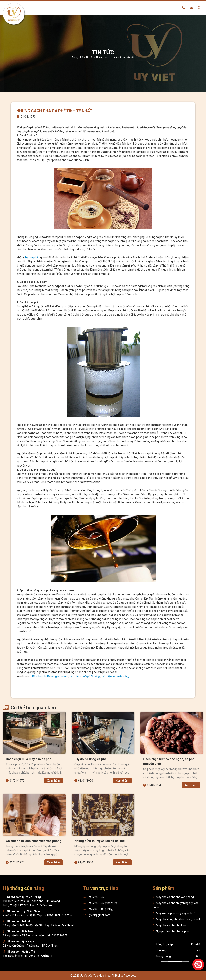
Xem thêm (55, 781)
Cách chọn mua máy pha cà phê (29, 759)
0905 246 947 (96, 897)
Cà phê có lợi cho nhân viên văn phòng (34, 841)
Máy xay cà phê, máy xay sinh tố (174, 913)
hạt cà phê (32, 257)
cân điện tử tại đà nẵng (115, 676)
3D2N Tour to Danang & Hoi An (49, 676)
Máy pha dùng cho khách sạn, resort (176, 919)
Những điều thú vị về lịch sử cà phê (100, 841)
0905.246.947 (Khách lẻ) (102, 903)
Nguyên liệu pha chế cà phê (171, 931)
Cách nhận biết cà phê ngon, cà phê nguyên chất (169, 761)
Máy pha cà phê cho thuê (170, 925)
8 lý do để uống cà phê (91, 759)
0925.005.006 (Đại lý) (100, 909)
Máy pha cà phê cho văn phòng (173, 897)
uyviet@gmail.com (99, 915)
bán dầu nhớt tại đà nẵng (85, 676)
